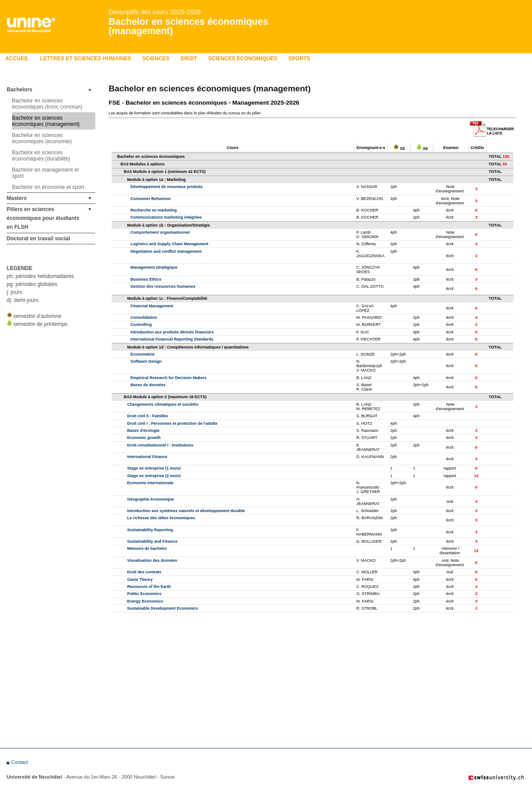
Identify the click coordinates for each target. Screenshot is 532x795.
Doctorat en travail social (38, 239)
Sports (299, 59)
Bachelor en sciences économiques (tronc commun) (47, 104)
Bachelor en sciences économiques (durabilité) (41, 156)
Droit (189, 59)
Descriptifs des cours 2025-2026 (155, 12)
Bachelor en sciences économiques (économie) (42, 138)
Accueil (17, 59)
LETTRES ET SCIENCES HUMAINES (85, 59)
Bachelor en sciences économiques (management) (188, 26)
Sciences (156, 59)
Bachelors (20, 90)
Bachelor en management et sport (45, 173)
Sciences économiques (243, 59)
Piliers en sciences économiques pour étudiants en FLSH (43, 218)
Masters (17, 198)
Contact (20, 762)
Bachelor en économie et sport (48, 187)
